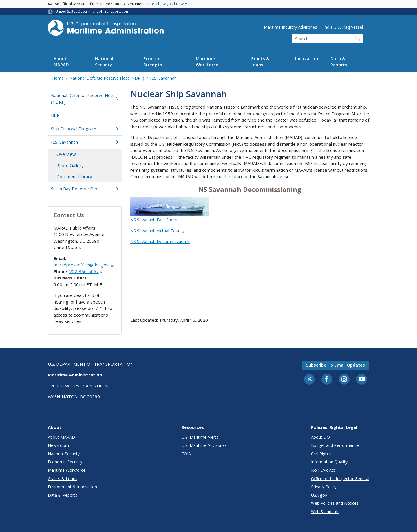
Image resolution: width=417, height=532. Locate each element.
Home (58, 78)
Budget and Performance (335, 445)
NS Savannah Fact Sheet (154, 220)
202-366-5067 (86, 271)
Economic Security (65, 462)
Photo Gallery (70, 165)
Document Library (74, 176)
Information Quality (329, 462)
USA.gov (319, 495)
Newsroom (58, 445)
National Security (104, 62)
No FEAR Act (323, 470)
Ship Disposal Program (85, 129)
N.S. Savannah (163, 78)
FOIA (186, 454)
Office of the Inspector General (340, 479)
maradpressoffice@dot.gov (84, 265)
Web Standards (325, 512)
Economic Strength (154, 62)
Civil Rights (321, 454)
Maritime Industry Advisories (290, 27)
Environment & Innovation (72, 487)
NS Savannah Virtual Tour (158, 231)
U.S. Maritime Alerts (200, 437)
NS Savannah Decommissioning (161, 241)
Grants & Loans (260, 62)
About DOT (322, 437)
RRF (55, 115)
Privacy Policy (324, 487)
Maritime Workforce (207, 62)
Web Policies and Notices (335, 503)
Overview (66, 154)
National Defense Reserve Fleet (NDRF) (107, 78)
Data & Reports (339, 62)
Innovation (307, 58)
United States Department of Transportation (92, 11)
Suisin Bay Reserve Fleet (85, 189)
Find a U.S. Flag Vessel (342, 27)
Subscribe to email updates (335, 365)
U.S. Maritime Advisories (204, 445)
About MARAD (61, 62)
